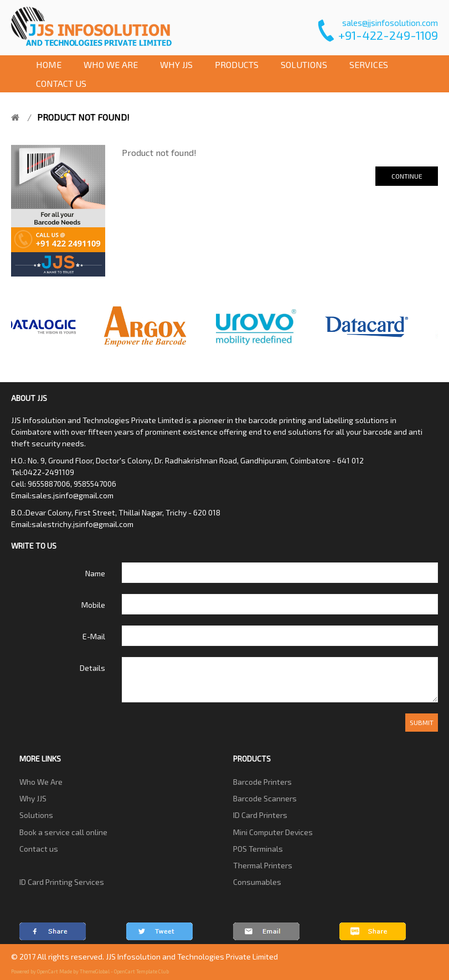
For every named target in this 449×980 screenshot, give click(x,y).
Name (95, 573)
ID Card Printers (260, 815)
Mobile (93, 605)
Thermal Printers (263, 865)
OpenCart (48, 971)
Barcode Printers (262, 782)
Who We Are (41, 782)
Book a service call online (63, 832)
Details (92, 668)
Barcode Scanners (265, 798)
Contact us (39, 849)
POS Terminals (258, 849)
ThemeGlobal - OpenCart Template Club (124, 971)
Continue (407, 176)
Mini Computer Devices (273, 832)
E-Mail (94, 636)
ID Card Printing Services (62, 882)
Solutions (36, 815)
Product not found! (83, 117)
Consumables (257, 882)
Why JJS (33, 798)
